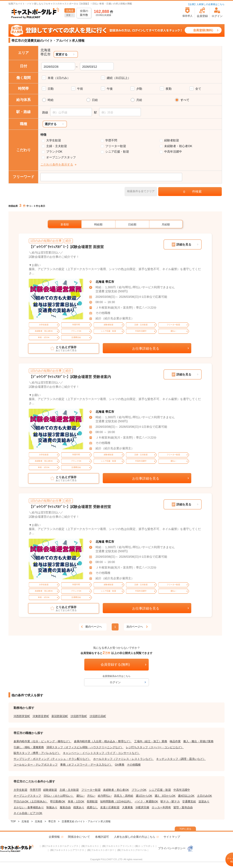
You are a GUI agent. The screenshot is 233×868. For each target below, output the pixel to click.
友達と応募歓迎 (110, 807)
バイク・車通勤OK (146, 801)
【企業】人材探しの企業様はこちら (206, 4)
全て (198, 89)
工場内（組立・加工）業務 (151, 741)
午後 (110, 89)
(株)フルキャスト (90, 846)
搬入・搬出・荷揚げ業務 (198, 741)
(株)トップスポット (145, 846)
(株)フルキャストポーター (101, 850)
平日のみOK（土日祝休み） (31, 801)
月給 (139, 100)
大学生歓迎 (54, 140)
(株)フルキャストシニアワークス (67, 850)
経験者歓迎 (172, 140)
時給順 (98, 224)
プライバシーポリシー (176, 848)
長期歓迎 (92, 801)
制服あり (52, 807)
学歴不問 (111, 140)
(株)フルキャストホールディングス (60, 846)
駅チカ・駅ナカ (170, 801)
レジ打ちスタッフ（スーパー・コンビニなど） (155, 747)
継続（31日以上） (119, 78)
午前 (80, 89)
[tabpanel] (56, 299)
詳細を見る (184, 244)
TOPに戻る (185, 829)
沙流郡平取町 (79, 716)
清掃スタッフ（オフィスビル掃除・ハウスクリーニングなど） (85, 747)
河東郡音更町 (41, 716)
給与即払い (105, 796)
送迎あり (204, 801)
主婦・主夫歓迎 (57, 146)
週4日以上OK (186, 796)
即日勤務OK (58, 801)
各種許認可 (102, 837)
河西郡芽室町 (22, 716)
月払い (91, 796)
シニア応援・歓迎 (117, 152)
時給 (51, 100)
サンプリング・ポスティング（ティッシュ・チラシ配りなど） (52, 759)
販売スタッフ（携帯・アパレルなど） (37, 753)
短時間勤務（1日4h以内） (116, 801)
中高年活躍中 (173, 152)
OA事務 (120, 765)
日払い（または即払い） (59, 796)
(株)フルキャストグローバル (132, 850)
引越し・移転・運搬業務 (29, 747)
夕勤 (139, 89)
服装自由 (65, 807)
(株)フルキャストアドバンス (117, 846)
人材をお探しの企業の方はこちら (135, 837)
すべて (185, 100)
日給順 (132, 224)
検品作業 (175, 741)
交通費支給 (189, 801)
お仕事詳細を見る (146, 348)
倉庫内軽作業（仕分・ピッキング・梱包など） (42, 741)
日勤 (51, 89)
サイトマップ (172, 837)
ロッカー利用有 (161, 807)
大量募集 (128, 807)
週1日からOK (144, 796)
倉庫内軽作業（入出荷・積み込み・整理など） (103, 741)
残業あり (79, 807)
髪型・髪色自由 (183, 807)
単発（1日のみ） (59, 78)
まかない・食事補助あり (29, 807)
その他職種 (134, 765)
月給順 (166, 224)
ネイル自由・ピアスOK (28, 813)
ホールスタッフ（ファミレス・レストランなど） (123, 759)
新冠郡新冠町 (60, 716)
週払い (80, 796)
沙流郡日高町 (98, 716)
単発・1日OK (76, 801)
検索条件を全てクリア (141, 191)
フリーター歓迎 (116, 146)
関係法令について (79, 837)
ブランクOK (54, 152)
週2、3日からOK (165, 796)
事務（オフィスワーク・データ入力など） (86, 765)
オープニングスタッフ (61, 157)
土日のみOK (205, 796)
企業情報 (54, 837)
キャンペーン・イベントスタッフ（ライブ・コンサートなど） (101, 753)
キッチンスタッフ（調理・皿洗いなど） (181, 759)
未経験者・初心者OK (178, 146)
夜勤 (169, 89)
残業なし (92, 807)
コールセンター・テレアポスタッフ (36, 765)
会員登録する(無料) (115, 664)
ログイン (115, 682)
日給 (95, 100)
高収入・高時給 (124, 796)
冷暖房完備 (142, 807)
